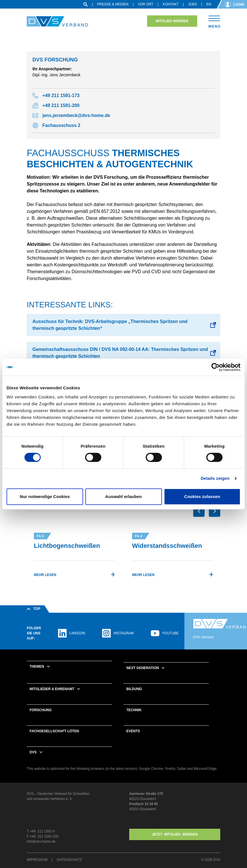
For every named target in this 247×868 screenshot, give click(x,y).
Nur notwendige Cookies (45, 496)
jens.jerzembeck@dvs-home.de (76, 115)
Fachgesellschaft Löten (54, 731)
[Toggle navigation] (214, 21)
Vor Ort (145, 4)
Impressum (37, 860)
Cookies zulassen (202, 496)
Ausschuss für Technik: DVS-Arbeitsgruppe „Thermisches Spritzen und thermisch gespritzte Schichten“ (110, 325)
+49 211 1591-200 (61, 105)
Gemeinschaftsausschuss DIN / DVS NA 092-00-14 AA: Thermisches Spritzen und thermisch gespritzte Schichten (120, 353)
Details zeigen (215, 478)
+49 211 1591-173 (61, 95)
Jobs (193, 4)
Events (133, 731)
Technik (134, 710)
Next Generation (143, 668)
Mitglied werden (172, 21)
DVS (33, 752)
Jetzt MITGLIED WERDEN (175, 834)
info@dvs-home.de (41, 842)
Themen (37, 667)
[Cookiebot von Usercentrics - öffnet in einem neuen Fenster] (216, 367)
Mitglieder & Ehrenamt (52, 689)
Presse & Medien (113, 4)
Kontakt (171, 4)
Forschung (41, 710)
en (209, 4)
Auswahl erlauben (124, 496)
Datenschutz (69, 860)
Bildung (134, 689)
